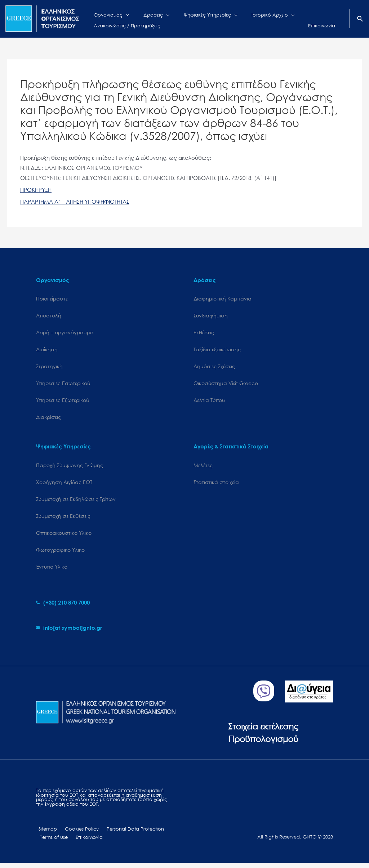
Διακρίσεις (48, 419)
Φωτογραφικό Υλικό (60, 554)
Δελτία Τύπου (209, 402)
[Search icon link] (360, 19)
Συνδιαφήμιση (211, 316)
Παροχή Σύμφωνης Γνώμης (70, 467)
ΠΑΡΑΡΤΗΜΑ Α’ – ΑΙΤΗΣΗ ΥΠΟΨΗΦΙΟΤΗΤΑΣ (75, 202)
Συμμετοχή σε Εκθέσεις (63, 519)
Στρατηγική (49, 368)
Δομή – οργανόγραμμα (65, 333)
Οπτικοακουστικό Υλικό (64, 536)
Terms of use (52, 842)
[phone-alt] (63, 607)
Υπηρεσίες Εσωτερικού (63, 385)
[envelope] (69, 632)
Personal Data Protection (126, 833)
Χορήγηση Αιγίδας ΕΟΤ (64, 485)
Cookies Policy (76, 833)
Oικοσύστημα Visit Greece (226, 385)
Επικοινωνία (85, 842)
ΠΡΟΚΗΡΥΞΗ (36, 190)
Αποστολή (49, 316)
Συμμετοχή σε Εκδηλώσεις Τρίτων (76, 502)
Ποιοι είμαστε (52, 299)
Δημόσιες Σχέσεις (214, 368)
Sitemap (45, 833)
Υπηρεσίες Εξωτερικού (63, 402)
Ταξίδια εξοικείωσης (217, 350)
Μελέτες (203, 467)
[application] (120, 13)
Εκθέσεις (204, 333)
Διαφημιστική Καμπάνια (223, 299)
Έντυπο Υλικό (52, 571)
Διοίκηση (47, 350)
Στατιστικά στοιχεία (216, 485)
